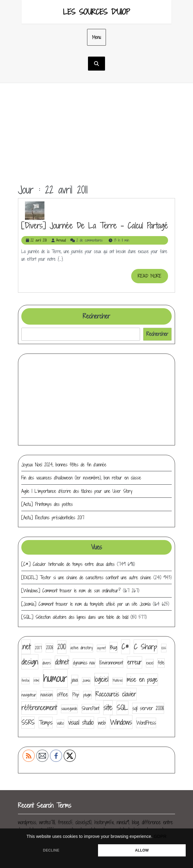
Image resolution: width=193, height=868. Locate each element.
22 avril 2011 (39, 240)
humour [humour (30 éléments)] (55, 678)
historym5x (104, 822)
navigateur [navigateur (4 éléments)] (29, 695)
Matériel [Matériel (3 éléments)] (118, 681)
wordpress (27, 822)
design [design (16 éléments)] (30, 662)
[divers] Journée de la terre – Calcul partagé (95, 225)
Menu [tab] (97, 37)
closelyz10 (84, 822)
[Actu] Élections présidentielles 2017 (53, 518)
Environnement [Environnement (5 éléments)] (111, 663)
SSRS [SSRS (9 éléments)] (28, 722)
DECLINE (51, 850)
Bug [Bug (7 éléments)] (114, 647)
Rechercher (96, 316)
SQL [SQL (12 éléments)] (123, 708)
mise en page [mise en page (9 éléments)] (142, 680)
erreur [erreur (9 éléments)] (134, 662)
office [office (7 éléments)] (63, 694)
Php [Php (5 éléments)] (76, 695)
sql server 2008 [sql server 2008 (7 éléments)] (148, 708)
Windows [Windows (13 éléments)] (121, 722)
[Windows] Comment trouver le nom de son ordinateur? (71, 591)
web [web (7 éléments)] (102, 723)
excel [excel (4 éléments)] (150, 663)
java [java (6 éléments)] (75, 680)
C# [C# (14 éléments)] (125, 647)
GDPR (160, 836)
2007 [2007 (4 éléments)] (38, 648)
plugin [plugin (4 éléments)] (87, 695)
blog (136, 822)
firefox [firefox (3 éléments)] (25, 681)
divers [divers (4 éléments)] (47, 663)
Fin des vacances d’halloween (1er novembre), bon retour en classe (81, 478)
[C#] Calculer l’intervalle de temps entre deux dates (68, 564)
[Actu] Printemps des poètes (47, 504)
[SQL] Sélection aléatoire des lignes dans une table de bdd (75, 617)
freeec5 (65, 822)
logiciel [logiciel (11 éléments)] (102, 679)
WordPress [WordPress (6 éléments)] (146, 723)
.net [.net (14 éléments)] (26, 647)
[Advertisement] (96, 138)
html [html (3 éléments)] (36, 681)
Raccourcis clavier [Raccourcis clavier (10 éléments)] (116, 694)
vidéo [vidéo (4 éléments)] (60, 723)
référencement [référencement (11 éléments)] (39, 708)
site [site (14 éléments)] (108, 707)
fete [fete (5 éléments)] (161, 663)
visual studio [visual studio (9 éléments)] (81, 722)
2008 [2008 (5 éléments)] (49, 648)
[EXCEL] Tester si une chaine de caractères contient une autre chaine (86, 577)
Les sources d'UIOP (96, 12)
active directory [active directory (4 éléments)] (81, 648)
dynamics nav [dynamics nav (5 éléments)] (84, 663)
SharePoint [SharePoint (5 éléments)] (91, 708)
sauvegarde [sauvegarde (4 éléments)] (69, 709)
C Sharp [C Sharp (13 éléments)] (146, 647)
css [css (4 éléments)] (164, 648)
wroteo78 (47, 822)
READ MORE (153, 278)
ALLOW (142, 850)
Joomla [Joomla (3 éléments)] (86, 681)
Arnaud (61, 240)
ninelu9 (123, 822)
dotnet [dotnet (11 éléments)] (62, 662)
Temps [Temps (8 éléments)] (46, 723)
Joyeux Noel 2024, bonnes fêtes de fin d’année (64, 465)
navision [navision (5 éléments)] (47, 695)
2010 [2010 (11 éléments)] (62, 647)
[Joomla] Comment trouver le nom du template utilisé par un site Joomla (86, 604)
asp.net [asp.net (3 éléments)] (101, 648)
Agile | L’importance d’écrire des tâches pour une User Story (77, 491)
